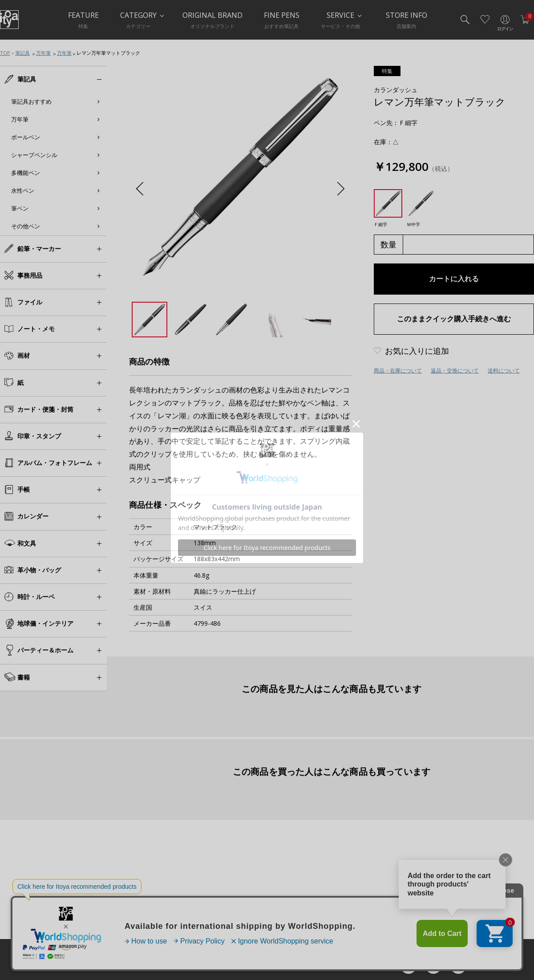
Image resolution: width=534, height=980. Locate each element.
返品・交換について (455, 371)
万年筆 (43, 53)
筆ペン (20, 208)
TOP (5, 53)
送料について (504, 371)
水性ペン (23, 190)
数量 (388, 244)
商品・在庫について (398, 371)
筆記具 (22, 53)
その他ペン (26, 226)
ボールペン (26, 137)
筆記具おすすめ (31, 101)
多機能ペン (26, 173)
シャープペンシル (34, 155)
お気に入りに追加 (417, 351)
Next (338, 189)
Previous (143, 189)
